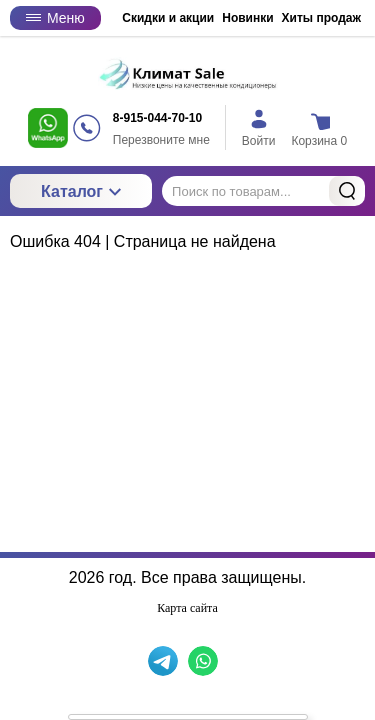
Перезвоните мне (161, 140)
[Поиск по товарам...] (263, 191)
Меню (55, 18)
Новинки (247, 18)
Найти (347, 191)
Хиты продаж (321, 18)
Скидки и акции (168, 18)
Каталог (81, 191)
